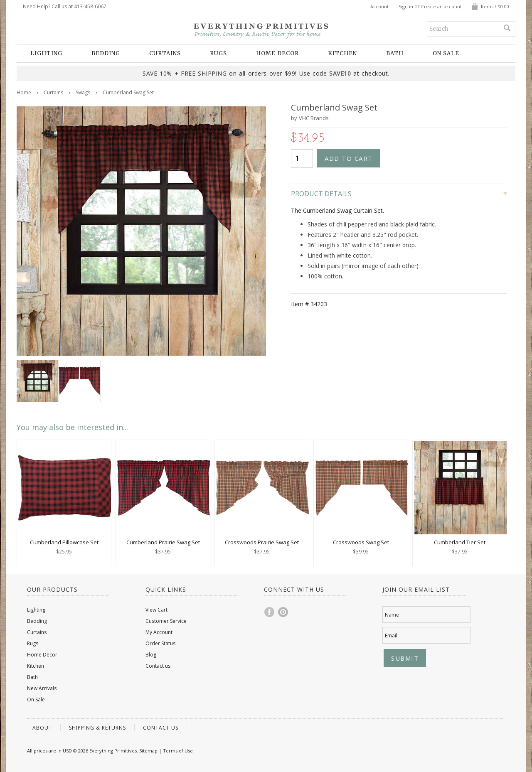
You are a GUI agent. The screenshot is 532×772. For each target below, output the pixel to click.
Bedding (106, 53)
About (42, 728)
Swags (83, 92)
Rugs (218, 53)
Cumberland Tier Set (460, 542)
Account (379, 7)
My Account (159, 632)
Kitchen (342, 53)
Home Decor (277, 53)
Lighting (46, 53)
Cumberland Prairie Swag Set (163, 542)
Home (24, 92)
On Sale (446, 53)
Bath (395, 53)
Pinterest (283, 612)
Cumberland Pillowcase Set (64, 542)
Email (391, 636)
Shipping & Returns (97, 728)
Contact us (158, 666)
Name (392, 615)
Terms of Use (178, 751)
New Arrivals (42, 688)
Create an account (441, 7)
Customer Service (166, 621)
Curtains (165, 53)
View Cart (156, 610)
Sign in (406, 7)
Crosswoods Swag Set (361, 542)
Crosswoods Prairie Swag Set (262, 542)
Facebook (270, 612)
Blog (151, 655)
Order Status (160, 643)
